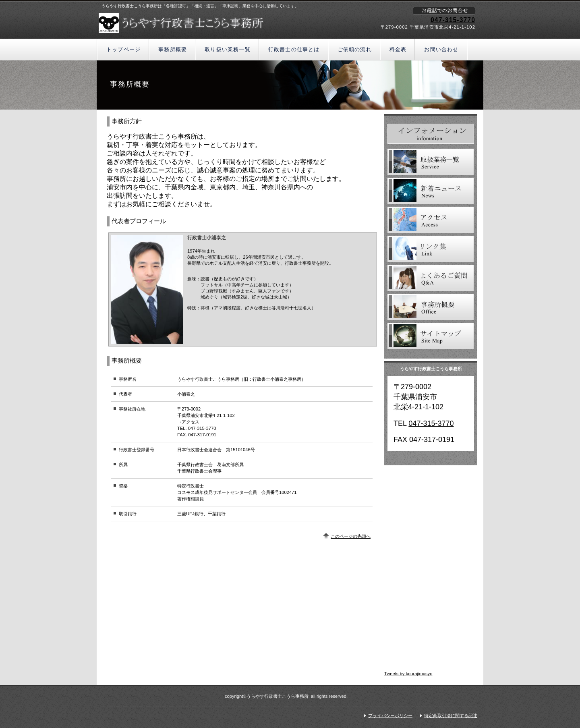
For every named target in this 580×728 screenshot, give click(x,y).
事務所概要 (431, 307)
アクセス (431, 220)
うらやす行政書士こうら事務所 (192, 23)
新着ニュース (431, 191)
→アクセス (188, 422)
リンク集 (431, 249)
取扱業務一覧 (431, 162)
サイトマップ (431, 336)
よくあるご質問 (431, 278)
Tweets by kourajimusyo (408, 674)
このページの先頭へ (351, 536)
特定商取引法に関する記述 (451, 716)
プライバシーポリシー (390, 716)
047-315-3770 (453, 20)
